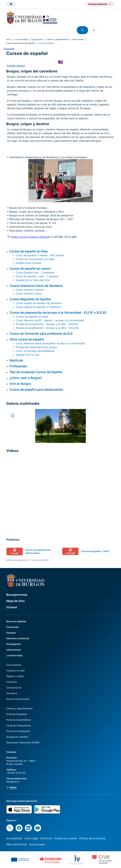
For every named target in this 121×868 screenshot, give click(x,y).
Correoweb (12, 627)
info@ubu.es (13, 782)
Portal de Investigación (18, 731)
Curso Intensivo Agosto (30, 290)
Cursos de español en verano (30, 269)
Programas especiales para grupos (36, 347)
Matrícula (16, 360)
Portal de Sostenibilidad (19, 720)
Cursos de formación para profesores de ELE (41, 334)
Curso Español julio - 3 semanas (35, 273)
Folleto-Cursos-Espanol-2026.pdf (30, 237)
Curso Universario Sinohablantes (35, 351)
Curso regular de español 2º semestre (38, 307)
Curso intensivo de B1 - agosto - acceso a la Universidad (50, 320)
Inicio (9, 39)
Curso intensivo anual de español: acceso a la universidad (50, 343)
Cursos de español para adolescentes (36, 390)
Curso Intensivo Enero (29, 293)
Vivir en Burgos (20, 384)
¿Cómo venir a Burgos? (26, 378)
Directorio (46, 838)
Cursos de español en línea (29, 251)
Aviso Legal (31, 838)
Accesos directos (98, 4)
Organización (37, 39)
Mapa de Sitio (16, 601)
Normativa (12, 693)
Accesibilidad (14, 838)
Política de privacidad (92, 838)
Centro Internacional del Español (21, 43)
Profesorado (18, 366)
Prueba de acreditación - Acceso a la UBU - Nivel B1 (47, 324)
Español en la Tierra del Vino (33, 280)
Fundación (12, 682)
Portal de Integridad (17, 714)
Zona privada (37, 844)
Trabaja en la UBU (16, 671)
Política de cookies (66, 838)
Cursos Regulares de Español (30, 299)
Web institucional (16, 844)
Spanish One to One (28, 355)
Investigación (14, 644)
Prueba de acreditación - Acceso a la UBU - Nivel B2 (47, 328)
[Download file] (13, 415)
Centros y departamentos (58, 39)
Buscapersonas (17, 595)
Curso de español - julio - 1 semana (37, 276)
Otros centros (78, 39)
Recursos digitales (16, 621)
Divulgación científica (17, 737)
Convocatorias (14, 665)
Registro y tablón (15, 676)
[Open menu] (94, 30)
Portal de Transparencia (19, 725)
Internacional (13, 650)
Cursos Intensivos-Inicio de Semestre (36, 286)
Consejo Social (14, 688)
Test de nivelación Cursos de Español (36, 372)
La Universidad (21, 39)
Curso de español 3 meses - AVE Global (40, 255)
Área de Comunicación (18, 699)
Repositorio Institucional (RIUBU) (23, 742)
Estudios (11, 633)
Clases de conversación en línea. (35, 259)
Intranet (12, 607)
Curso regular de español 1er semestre (39, 303)
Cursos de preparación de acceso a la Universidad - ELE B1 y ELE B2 (58, 313)
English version (16, 66)
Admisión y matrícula (18, 638)
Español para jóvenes (29, 263)
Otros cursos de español (27, 339)
